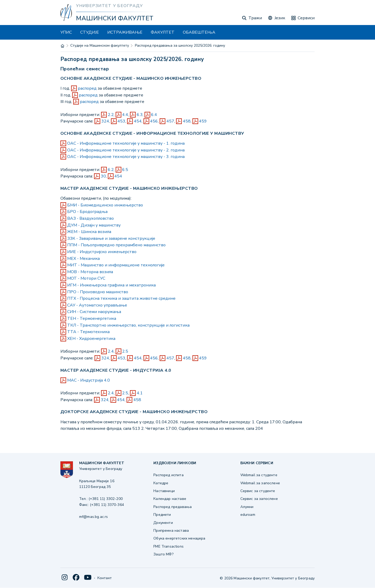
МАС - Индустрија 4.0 (89, 380)
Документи (163, 523)
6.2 (111, 170)
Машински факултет (115, 18)
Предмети (162, 515)
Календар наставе (170, 499)
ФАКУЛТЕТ (163, 32)
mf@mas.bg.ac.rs (93, 517)
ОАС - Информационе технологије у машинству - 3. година (126, 157)
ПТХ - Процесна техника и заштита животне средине (121, 298)
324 (105, 121)
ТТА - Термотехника (88, 332)
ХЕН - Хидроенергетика (91, 339)
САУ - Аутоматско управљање (97, 305)
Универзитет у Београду (109, 6)
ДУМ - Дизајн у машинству (94, 225)
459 (203, 121)
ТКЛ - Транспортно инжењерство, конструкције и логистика (128, 325)
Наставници (164, 491)
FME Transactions (168, 546)
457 (170, 121)
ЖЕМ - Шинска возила (89, 232)
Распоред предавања (173, 507)
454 (138, 121)
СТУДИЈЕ (90, 32)
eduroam (248, 515)
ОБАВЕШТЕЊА (199, 32)
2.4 (111, 351)
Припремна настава (171, 531)
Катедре (161, 483)
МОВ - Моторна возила (90, 272)
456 (154, 121)
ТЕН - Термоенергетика (92, 318)
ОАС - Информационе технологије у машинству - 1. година (126, 143)
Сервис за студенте (258, 491)
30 (103, 176)
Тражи (252, 18)
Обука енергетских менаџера (179, 538)
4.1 (140, 393)
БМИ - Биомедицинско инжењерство (105, 205)
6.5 (125, 170)
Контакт (105, 578)
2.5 (125, 351)
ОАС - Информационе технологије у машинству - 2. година (126, 150)
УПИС (66, 32)
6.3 (140, 115)
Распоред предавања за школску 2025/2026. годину (180, 45)
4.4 (125, 115)
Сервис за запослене (259, 499)
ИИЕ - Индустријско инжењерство (102, 252)
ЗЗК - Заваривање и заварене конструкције (111, 238)
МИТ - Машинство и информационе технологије (116, 265)
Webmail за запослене (260, 483)
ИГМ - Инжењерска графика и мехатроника (111, 285)
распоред (87, 88)
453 (121, 121)
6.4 (154, 115)
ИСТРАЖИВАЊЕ (125, 32)
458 (187, 121)
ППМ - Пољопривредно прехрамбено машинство (116, 245)
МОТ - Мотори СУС (86, 278)
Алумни (247, 507)
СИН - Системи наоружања (94, 312)
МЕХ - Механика (83, 259)
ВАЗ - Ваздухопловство (90, 218)
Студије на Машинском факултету (100, 45)
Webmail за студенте (259, 475)
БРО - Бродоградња (87, 212)
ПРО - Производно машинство (98, 292)
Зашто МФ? (163, 554)
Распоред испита (168, 475)
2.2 (111, 115)
